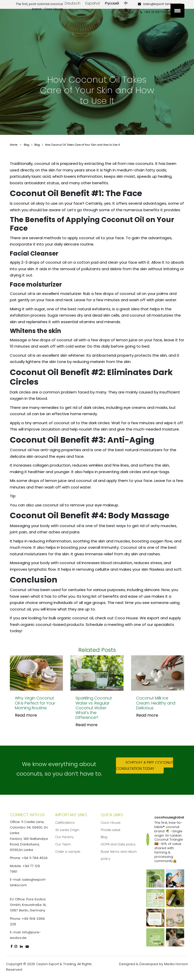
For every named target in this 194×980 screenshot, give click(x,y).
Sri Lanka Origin (67, 830)
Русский (112, 3)
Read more (26, 715)
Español (93, 3)
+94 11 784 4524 (35, 858)
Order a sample (68, 852)
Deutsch (72, 3)
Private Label (111, 830)
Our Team (63, 844)
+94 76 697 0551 (154, 12)
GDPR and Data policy (118, 844)
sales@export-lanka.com (160, 4)
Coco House (111, 823)
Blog (104, 837)
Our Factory (65, 837)
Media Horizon (176, 964)
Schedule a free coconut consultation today (144, 765)
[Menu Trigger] (177, 11)
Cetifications (65, 823)
